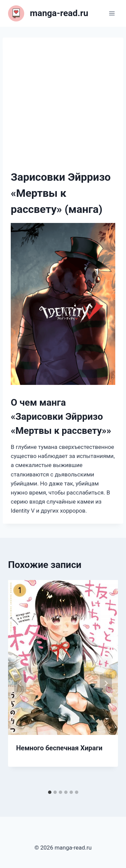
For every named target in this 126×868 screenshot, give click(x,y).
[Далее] (106, 683)
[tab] (50, 792)
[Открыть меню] (112, 13)
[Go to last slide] (20, 683)
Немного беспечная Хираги (59, 748)
